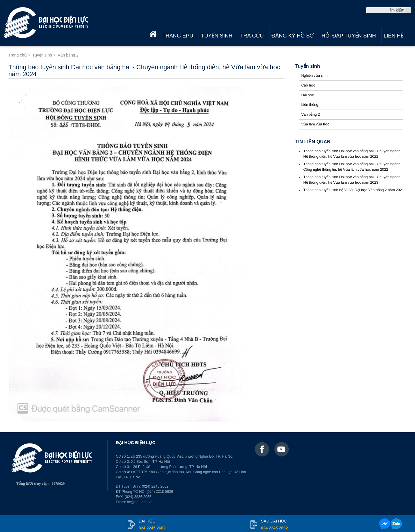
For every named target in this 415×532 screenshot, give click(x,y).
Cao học (308, 85)
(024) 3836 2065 (138, 497)
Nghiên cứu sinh (314, 76)
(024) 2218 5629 (160, 492)
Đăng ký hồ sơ (293, 36)
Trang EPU (178, 36)
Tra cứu (252, 36)
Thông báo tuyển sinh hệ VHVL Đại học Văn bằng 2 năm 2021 (353, 190)
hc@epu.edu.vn (140, 502)
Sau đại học (275, 525)
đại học (152, 525)
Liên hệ (394, 36)
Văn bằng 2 (310, 114)
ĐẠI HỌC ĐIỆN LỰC (136, 442)
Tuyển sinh (217, 36)
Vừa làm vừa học (315, 124)
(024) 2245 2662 (155, 486)
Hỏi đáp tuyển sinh (349, 36)
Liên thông (310, 105)
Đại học (308, 95)
